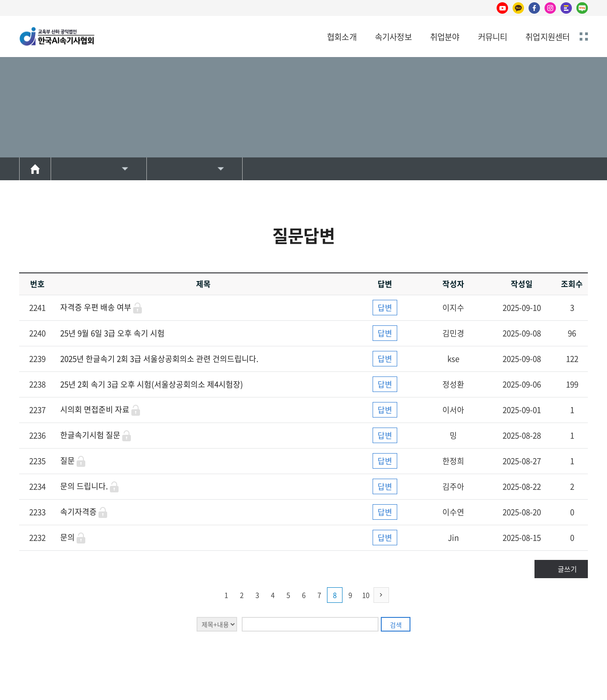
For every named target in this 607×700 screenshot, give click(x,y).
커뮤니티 (493, 37)
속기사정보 (393, 37)
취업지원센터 (547, 37)
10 (366, 595)
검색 (396, 625)
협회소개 (342, 37)
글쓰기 (567, 569)
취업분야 (445, 37)
